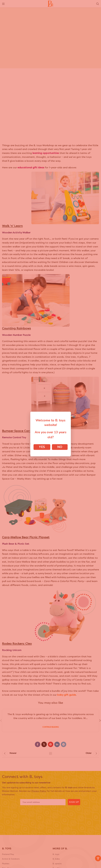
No (60, 447)
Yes (42, 447)
